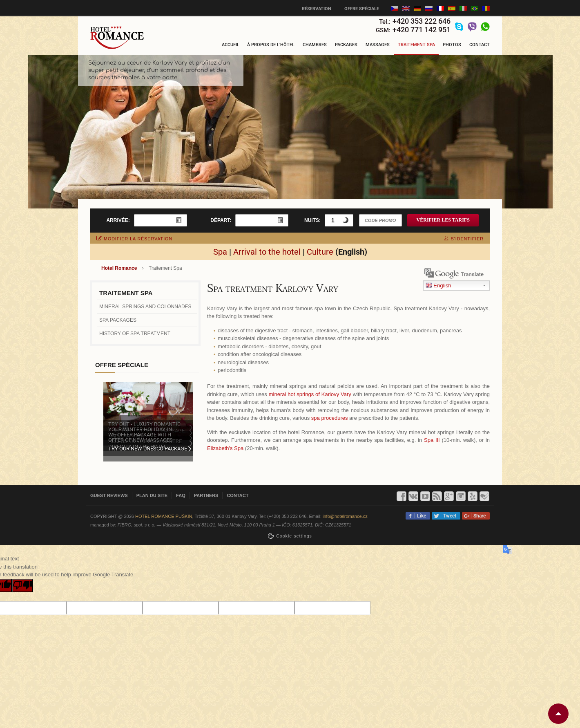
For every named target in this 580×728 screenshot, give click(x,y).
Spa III (432, 440)
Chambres (315, 45)
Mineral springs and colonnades (145, 307)
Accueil (231, 45)
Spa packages (118, 320)
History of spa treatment (135, 334)
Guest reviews (109, 495)
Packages (346, 45)
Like (420, 516)
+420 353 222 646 (422, 21)
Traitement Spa (416, 45)
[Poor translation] (22, 586)
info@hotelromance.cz (345, 516)
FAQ (181, 495)
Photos (452, 45)
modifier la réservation (134, 239)
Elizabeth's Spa (225, 448)
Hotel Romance (119, 268)
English (438, 286)
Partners (206, 495)
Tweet (448, 516)
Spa (220, 252)
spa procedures (330, 418)
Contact (480, 45)
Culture (320, 252)
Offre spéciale (362, 9)
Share (478, 516)
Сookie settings (294, 536)
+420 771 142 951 (422, 30)
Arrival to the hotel (267, 252)
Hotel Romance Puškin (164, 516)
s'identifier (464, 239)
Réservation (317, 9)
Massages (378, 45)
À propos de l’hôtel (271, 45)
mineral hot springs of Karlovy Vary (310, 394)
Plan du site (152, 495)
